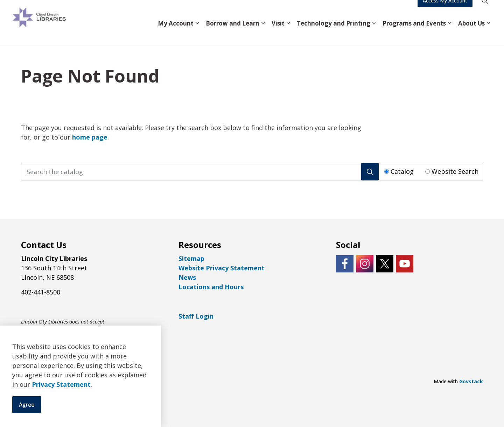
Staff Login (196, 316)
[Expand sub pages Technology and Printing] (374, 34)
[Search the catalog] (200, 172)
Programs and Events (414, 34)
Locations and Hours (211, 287)
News (187, 277)
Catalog (402, 171)
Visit (278, 34)
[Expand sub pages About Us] (488, 34)
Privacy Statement (61, 408)
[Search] (370, 172)
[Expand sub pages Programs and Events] (449, 34)
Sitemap (191, 258)
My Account (176, 34)
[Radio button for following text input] (387, 172)
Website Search (455, 171)
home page (90, 137)
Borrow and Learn (233, 34)
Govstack (471, 381)
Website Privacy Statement (222, 268)
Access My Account (445, 11)
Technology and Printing (334, 34)
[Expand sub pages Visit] (288, 34)
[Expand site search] (485, 11)
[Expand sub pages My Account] (197, 34)
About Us (471, 34)
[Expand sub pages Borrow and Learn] (263, 34)
